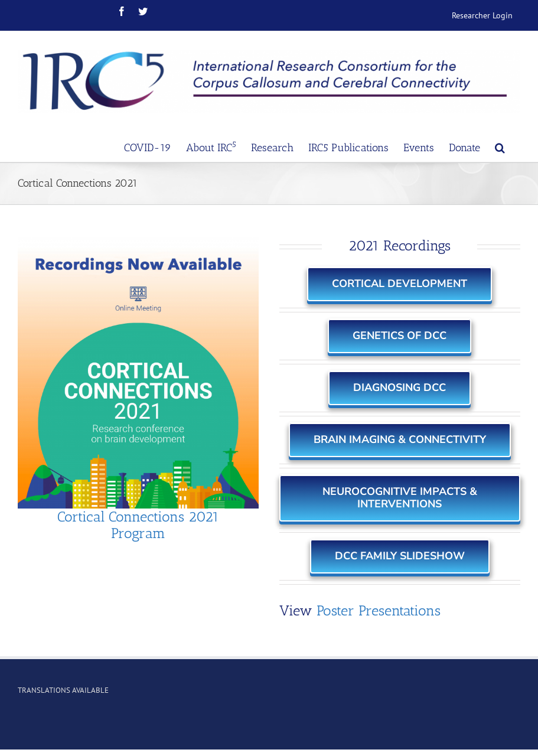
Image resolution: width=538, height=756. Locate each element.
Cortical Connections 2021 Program (138, 525)
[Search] (500, 146)
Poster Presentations (379, 610)
